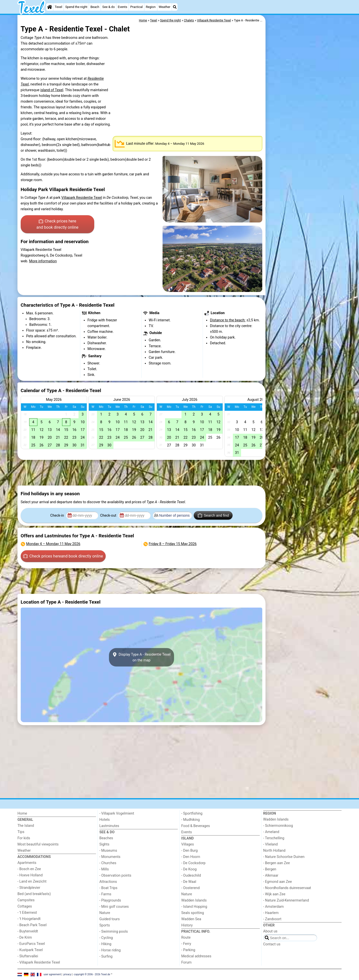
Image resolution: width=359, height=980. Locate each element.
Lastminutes (109, 826)
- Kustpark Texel (30, 950)
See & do (108, 7)
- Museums (108, 851)
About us (270, 931)
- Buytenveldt (28, 931)
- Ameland (271, 832)
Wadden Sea (191, 919)
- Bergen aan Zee (277, 863)
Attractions (108, 882)
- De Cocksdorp (193, 863)
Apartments (27, 863)
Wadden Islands (194, 900)
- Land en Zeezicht (32, 881)
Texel (59, 7)
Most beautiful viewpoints (38, 844)
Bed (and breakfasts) (34, 894)
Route (186, 938)
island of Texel (52, 90)
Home (22, 813)
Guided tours (110, 919)
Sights (104, 844)
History (187, 925)
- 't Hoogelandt (29, 919)
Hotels (105, 820)
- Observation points (115, 875)
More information (43, 261)
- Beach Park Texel (32, 925)
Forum (186, 962)
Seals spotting (193, 913)
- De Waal (189, 882)
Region (151, 7)
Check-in (58, 516)
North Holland (274, 851)
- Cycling (106, 938)
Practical (137, 7)
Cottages (25, 906)
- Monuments (110, 857)
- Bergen (270, 869)
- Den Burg (189, 851)
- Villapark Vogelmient (117, 813)
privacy (67, 974)
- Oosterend (190, 888)
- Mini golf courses (114, 907)
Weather (164, 7)
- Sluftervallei (28, 956)
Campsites (26, 900)
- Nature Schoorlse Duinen (284, 857)
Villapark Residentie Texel (82, 198)
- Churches (108, 863)
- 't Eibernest (27, 913)
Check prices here (57, 225)
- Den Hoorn (191, 857)
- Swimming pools (114, 932)
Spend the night (76, 7)
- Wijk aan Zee (274, 894)
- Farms (105, 894)
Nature (105, 913)
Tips (21, 832)
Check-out (109, 516)
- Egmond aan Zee (278, 882)
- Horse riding (110, 950)
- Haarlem (271, 913)
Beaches (106, 838)
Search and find (213, 515)
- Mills (104, 869)
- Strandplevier (29, 888)
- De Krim (25, 938)
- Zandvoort (272, 919)
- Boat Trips (109, 888)
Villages (188, 844)
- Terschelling (274, 838)
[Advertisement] (304, 130)
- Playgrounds (110, 900)
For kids (24, 838)
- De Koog (189, 869)
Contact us (272, 944)
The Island (26, 826)
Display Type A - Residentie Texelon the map (141, 657)
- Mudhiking (190, 820)
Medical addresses (196, 956)
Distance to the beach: (228, 320)
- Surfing (106, 956)
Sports (105, 925)
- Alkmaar (271, 875)
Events (122, 7)
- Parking (188, 950)
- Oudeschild (191, 875)
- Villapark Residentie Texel (39, 962)
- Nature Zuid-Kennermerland (286, 900)
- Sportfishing (192, 813)
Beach (95, 7)
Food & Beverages (196, 826)
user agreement (52, 974)
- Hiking (105, 944)
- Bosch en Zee (29, 869)
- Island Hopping (194, 907)
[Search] (175, 7)
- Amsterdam (274, 907)
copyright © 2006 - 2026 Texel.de (92, 974)
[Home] (50, 7)
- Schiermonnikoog (278, 826)
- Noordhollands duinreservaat (287, 888)
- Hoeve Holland (30, 875)
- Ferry (186, 944)
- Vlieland (271, 844)
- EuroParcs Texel (31, 944)
